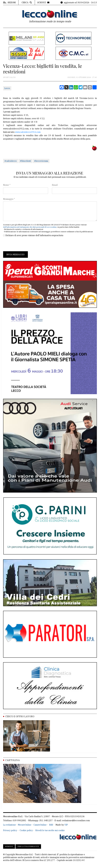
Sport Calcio (9, 77)
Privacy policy (10, 830)
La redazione (10, 825)
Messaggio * (9, 199)
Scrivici (9, 846)
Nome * (7, 185)
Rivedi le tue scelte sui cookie (50, 830)
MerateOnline (25, 825)
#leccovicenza (41, 161)
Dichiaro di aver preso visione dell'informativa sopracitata (34, 235)
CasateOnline (40, 825)
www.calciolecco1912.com (28, 132)
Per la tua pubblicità (28, 846)
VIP (66, 825)
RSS (51, 825)
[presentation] (23, 244)
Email (55, 185)
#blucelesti (25, 161)
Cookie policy (26, 830)
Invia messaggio (15, 254)
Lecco (7, 88)
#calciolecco (11, 161)
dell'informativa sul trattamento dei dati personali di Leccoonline (30, 227)
